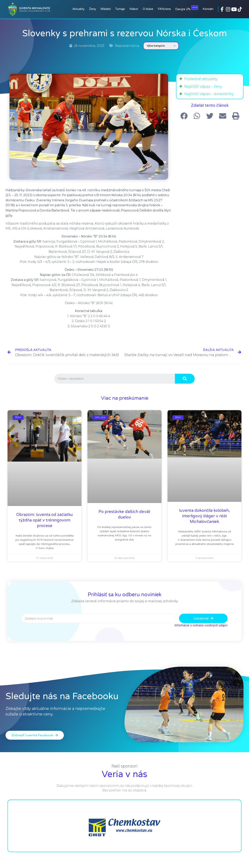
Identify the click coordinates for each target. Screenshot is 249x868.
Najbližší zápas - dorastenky (209, 94)
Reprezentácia (127, 46)
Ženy (92, 9)
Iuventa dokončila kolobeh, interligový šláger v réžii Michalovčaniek (204, 516)
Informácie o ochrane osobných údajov (201, 625)
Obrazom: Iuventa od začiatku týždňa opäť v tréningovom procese (45, 520)
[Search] (185, 379)
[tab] (210, 79)
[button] (35, 735)
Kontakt (208, 9)
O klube (148, 9)
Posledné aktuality (201, 79)
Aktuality (78, 9)
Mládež (106, 9)
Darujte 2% (187, 8)
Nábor (134, 9)
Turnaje (120, 9)
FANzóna (164, 9)
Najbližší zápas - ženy (203, 86)
